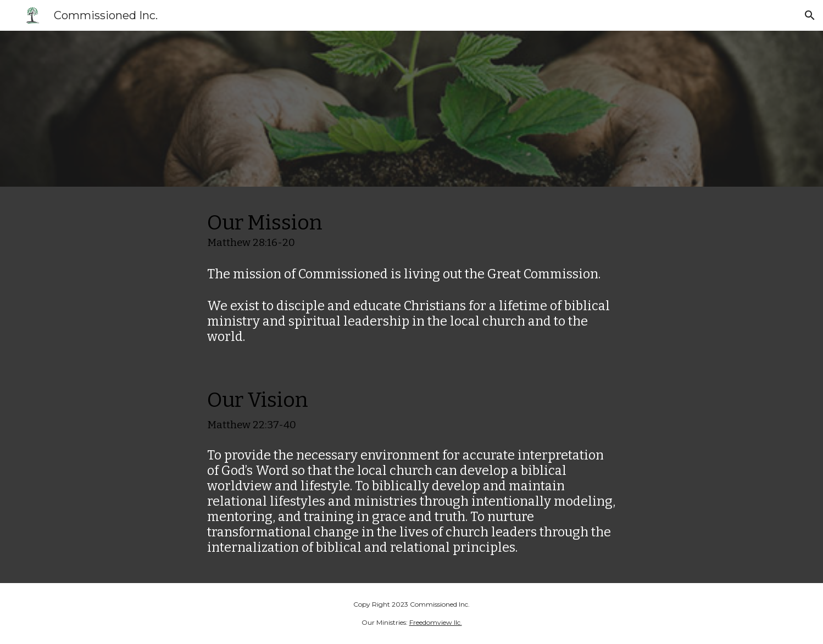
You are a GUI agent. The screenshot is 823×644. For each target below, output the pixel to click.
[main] (411, 385)
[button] (810, 15)
